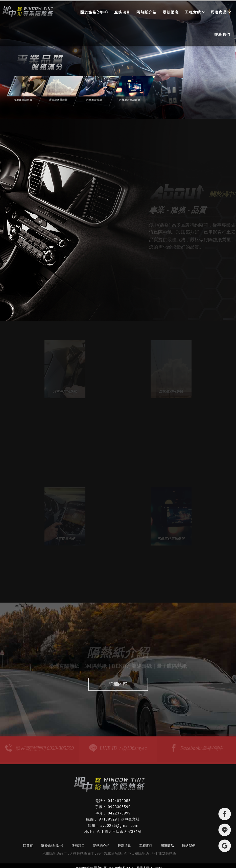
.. (135, 864)
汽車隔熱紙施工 (55, 850)
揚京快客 (100, 864)
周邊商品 (221, 12)
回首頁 (28, 842)
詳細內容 (118, 680)
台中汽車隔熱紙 (109, 850)
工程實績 (195, 12)
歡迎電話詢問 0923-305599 (39, 745)
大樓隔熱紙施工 (82, 850)
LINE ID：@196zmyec (118, 745)
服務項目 (122, 12)
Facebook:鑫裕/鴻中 (197, 745)
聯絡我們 (222, 34)
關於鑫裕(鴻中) (94, 12)
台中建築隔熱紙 (164, 850)
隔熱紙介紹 (147, 12)
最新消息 (171, 12)
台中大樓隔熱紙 (136, 850)
